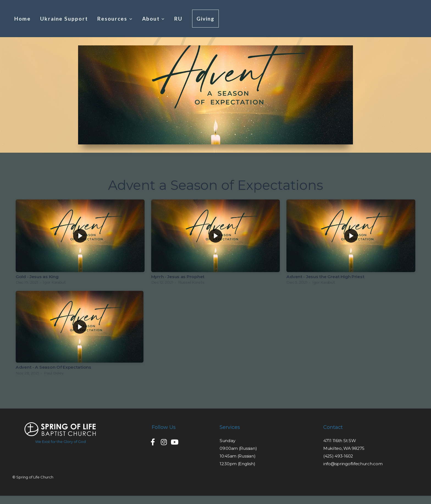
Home (23, 19)
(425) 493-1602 (338, 456)
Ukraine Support (64, 19)
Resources (115, 19)
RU (178, 19)
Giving (206, 19)
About (154, 19)
